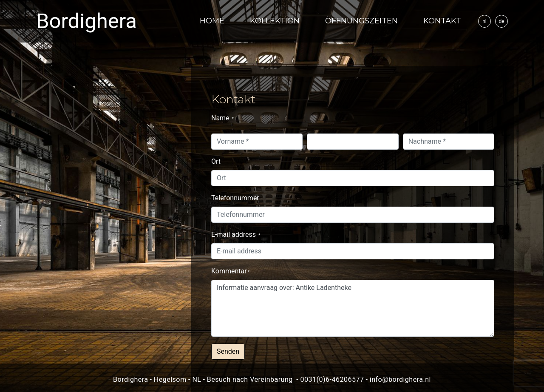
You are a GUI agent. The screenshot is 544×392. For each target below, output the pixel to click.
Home (212, 21)
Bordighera (86, 21)
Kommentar (230, 271)
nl (484, 21)
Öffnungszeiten (361, 21)
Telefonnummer (235, 198)
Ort (216, 161)
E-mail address (236, 234)
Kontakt (442, 21)
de (501, 21)
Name (222, 118)
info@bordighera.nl (400, 379)
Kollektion (275, 21)
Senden (228, 351)
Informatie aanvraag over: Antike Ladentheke (353, 308)
